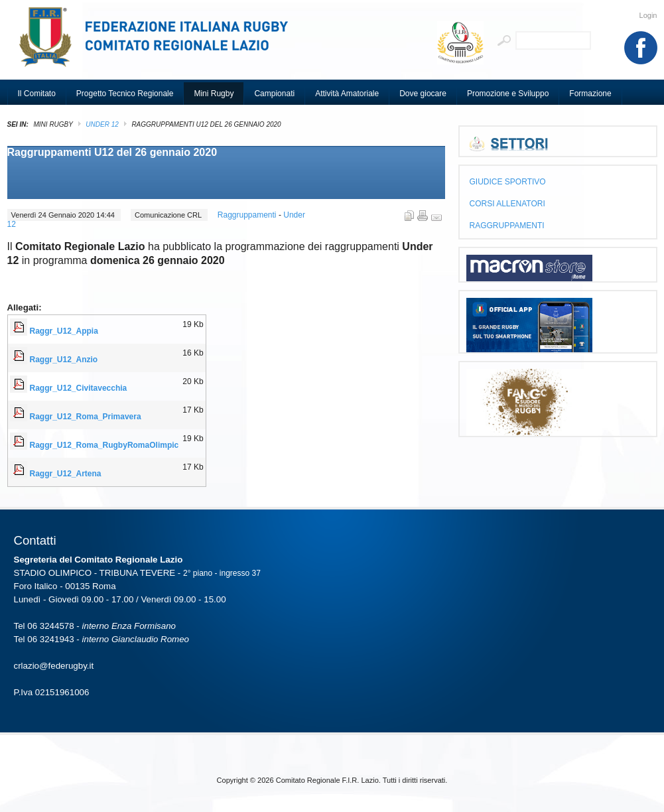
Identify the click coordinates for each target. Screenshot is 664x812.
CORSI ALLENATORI (507, 204)
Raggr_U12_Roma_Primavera (86, 417)
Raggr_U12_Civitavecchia (79, 388)
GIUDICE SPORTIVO (508, 182)
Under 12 (102, 124)
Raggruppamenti (248, 215)
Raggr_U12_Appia (64, 331)
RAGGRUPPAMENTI (507, 226)
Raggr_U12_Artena (66, 474)
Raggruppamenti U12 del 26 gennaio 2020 (112, 152)
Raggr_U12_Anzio (64, 360)
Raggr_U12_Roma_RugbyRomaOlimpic (104, 445)
